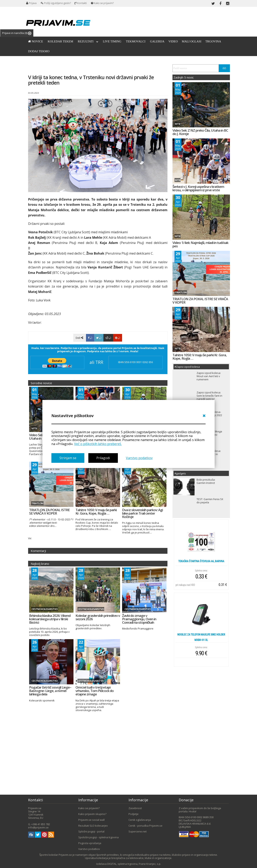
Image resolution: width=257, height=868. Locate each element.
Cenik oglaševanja (140, 820)
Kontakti (81, 3)
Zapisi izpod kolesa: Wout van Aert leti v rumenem (209, 376)
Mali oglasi (192, 41)
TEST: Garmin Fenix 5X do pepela (210, 501)
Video (173, 41)
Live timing (112, 41)
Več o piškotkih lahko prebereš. (98, 444)
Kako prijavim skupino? (92, 814)
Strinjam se (68, 458)
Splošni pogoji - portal (91, 831)
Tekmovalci (136, 41)
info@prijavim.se (38, 827)
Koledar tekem (60, 41)
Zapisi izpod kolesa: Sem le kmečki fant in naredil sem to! (209, 396)
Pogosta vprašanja (90, 843)
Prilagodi (103, 458)
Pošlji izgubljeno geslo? (56, 3)
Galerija (157, 41)
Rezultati (88, 41)
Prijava (31, 3)
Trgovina (213, 41)
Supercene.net (138, 831)
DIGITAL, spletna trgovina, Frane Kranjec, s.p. (134, 864)
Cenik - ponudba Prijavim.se (145, 826)
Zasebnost (135, 808)
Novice (36, 41)
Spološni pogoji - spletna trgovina (98, 837)
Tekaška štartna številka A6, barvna (201, 561)
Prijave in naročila (17, 33)
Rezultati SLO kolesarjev (93, 826)
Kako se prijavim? (102, 3)
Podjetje (134, 814)
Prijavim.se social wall (91, 820)
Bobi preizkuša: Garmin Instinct (206, 481)
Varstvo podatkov (139, 458)
